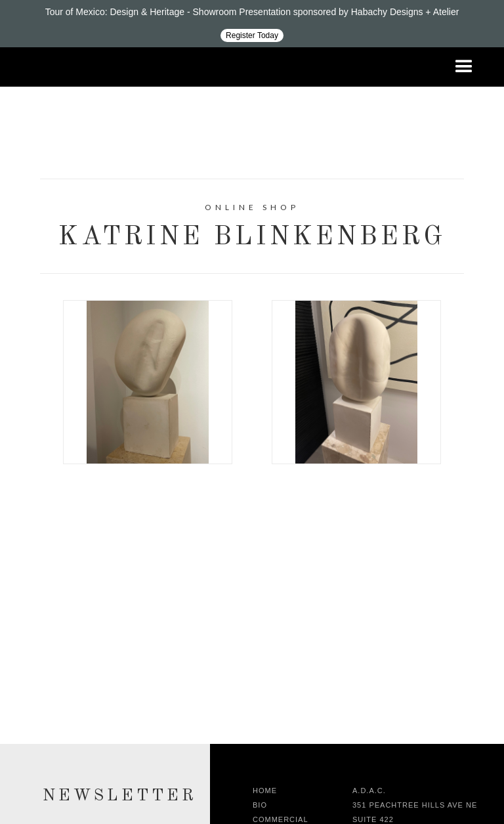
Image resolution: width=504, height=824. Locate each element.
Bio (260, 805)
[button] (464, 67)
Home (265, 791)
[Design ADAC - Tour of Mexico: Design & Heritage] (252, 24)
